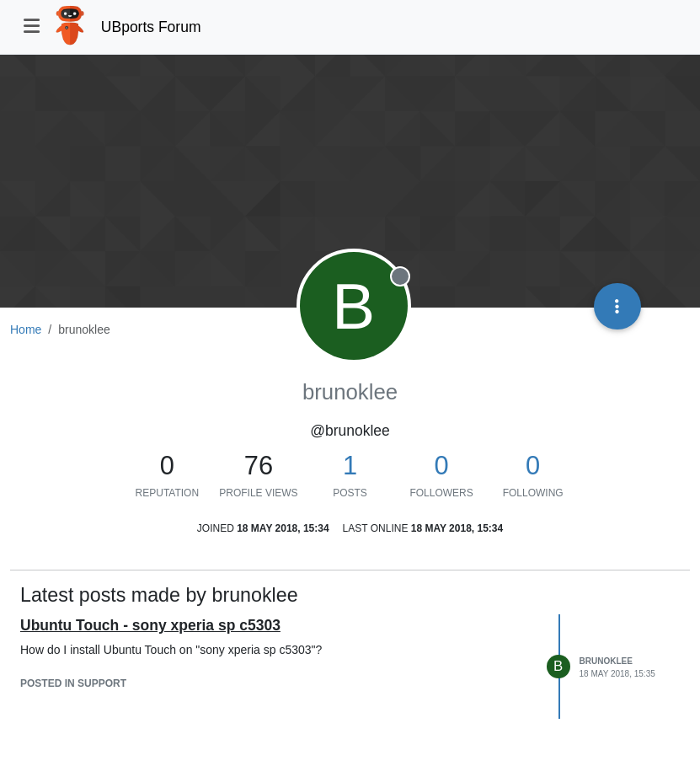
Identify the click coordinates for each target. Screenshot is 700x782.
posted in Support (73, 683)
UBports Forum (151, 27)
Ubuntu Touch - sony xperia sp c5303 (150, 625)
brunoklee (606, 661)
